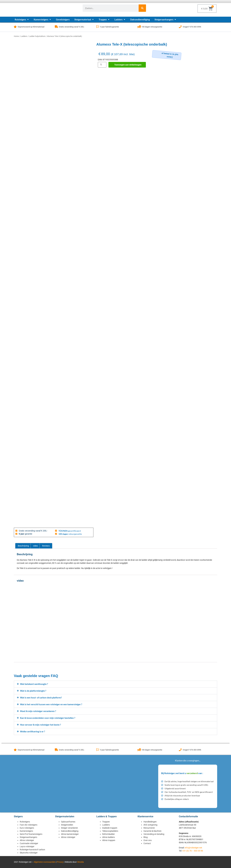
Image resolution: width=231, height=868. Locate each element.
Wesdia (81, 862)
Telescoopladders (110, 831)
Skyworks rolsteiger (29, 853)
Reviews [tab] (46, 546)
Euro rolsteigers (27, 828)
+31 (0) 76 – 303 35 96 (193, 851)
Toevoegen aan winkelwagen (128, 65)
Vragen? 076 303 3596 (192, 27)
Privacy (60, 862)
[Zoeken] (142, 8)
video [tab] (35, 546)
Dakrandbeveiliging (70, 831)
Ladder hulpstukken (37, 36)
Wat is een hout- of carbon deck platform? (41, 698)
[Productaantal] (102, 65)
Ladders (24, 36)
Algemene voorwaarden (45, 862)
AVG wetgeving (150, 825)
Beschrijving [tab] (23, 546)
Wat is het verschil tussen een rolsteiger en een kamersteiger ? (51, 704)
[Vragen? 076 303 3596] (180, 27)
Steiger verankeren (69, 828)
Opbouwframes (68, 822)
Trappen (106, 822)
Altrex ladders (109, 837)
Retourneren (149, 828)
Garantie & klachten (152, 831)
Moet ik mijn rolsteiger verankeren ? (38, 711)
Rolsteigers (25, 822)
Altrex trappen (109, 840)
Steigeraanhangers (28, 837)
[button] (115, 684)
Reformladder (109, 834)
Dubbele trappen (110, 828)
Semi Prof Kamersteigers (31, 834)
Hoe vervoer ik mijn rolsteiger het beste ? (40, 725)
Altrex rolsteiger (27, 840)
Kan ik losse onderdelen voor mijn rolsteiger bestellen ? (48, 718)
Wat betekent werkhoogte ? (34, 684)
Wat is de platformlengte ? (33, 691)
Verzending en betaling (154, 834)
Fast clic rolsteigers (29, 825)
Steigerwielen (67, 825)
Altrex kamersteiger (70, 834)
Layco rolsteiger (27, 846)
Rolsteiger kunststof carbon (32, 850)
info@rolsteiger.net (193, 848)
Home (16, 36)
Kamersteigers (26, 831)
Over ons (148, 840)
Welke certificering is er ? (32, 731)
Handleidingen (150, 822)
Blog (146, 837)
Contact (147, 843)
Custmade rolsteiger (29, 843)
